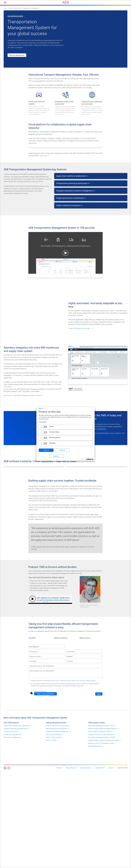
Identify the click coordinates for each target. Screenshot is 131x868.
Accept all (46, 450)
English (41, 408)
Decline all (62, 450)
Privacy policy (42, 422)
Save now (56, 456)
